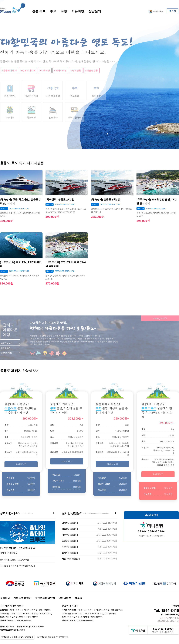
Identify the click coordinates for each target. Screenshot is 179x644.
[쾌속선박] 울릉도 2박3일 (60, 200)
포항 (64, 11)
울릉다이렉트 (6, 359)
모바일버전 (65, 598)
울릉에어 (5, 598)
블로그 (78, 598)
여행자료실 (156, 12)
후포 (53, 11)
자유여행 (78, 11)
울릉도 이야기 (6, 349)
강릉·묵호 (39, 11)
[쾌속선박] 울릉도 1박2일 (105, 200)
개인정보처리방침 (45, 598)
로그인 (173, 11)
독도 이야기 (5, 354)
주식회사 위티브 (69, 610)
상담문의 (95, 11)
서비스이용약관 (22, 598)
